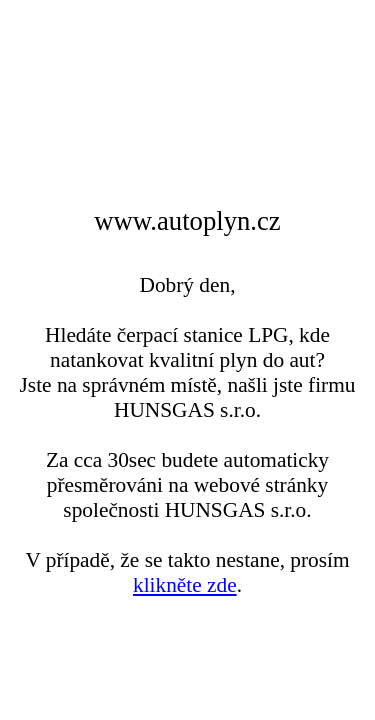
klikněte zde (185, 585)
